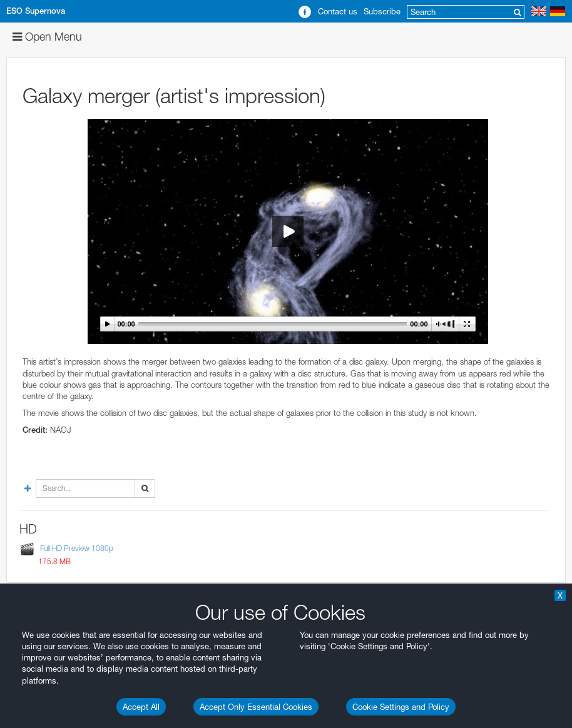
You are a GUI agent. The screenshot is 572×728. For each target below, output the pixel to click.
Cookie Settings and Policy (401, 707)
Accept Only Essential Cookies (256, 707)
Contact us (338, 11)
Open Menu (47, 37)
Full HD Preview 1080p (77, 548)
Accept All (141, 707)
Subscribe (382, 11)
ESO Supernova (36, 11)
